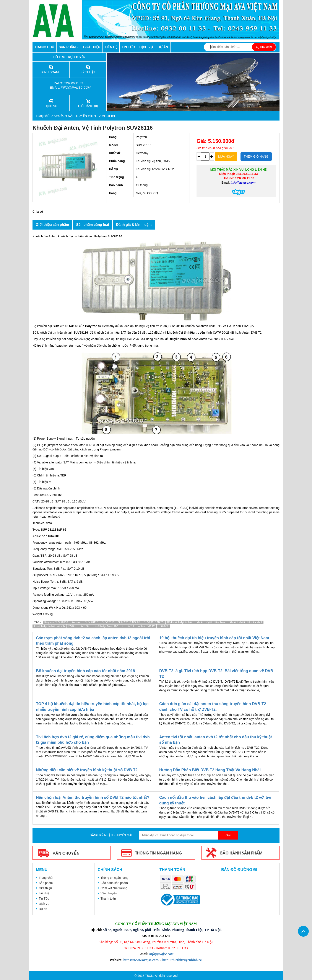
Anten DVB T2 (146, 626)
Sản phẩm (69, 47)
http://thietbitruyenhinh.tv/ (182, 960)
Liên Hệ (111, 47)
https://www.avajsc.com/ (141, 960)
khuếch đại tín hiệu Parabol (246, 622)
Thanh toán (108, 898)
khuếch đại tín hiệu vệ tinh (50, 626)
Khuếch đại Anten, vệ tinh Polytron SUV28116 (93, 128)
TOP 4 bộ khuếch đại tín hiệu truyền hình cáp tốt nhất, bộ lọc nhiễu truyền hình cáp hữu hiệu (92, 707)
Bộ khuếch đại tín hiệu (180, 622)
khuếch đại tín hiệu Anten (212, 622)
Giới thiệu (92, 47)
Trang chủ (44, 47)
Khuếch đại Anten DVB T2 (108, 626)
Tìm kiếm (264, 47)
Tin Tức (128, 47)
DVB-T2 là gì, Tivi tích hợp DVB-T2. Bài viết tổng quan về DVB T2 (216, 674)
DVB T (131, 626)
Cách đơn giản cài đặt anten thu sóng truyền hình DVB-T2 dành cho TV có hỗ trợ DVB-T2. (213, 707)
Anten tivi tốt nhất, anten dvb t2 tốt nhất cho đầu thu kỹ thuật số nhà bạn (216, 740)
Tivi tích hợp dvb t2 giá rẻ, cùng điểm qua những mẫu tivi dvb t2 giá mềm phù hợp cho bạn (93, 740)
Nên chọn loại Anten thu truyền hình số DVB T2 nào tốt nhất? (93, 797)
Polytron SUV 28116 (56, 622)
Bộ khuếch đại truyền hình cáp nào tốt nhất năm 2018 (85, 671)
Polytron (76, 622)
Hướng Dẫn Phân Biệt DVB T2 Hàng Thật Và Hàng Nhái (210, 770)
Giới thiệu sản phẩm (52, 225)
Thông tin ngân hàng (114, 878)
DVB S (72, 626)
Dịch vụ (146, 47)
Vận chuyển (109, 893)
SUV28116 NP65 (154, 622)
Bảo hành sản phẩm (114, 883)
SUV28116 (108, 622)
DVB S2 (85, 626)
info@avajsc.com (76, 88)
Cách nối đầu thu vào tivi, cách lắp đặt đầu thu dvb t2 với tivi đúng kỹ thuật (215, 800)
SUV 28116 (92, 622)
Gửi (228, 835)
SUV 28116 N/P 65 (129, 622)
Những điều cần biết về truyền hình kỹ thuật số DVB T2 (87, 770)
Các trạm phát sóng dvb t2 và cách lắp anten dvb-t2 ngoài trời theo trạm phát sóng (93, 641)
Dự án (163, 47)
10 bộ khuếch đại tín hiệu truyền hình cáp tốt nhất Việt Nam (214, 638)
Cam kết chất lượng (114, 888)
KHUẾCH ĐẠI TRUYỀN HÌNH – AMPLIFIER (85, 116)
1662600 (163, 626)
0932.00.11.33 (74, 83)
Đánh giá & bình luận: (134, 225)
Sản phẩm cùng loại (92, 225)
